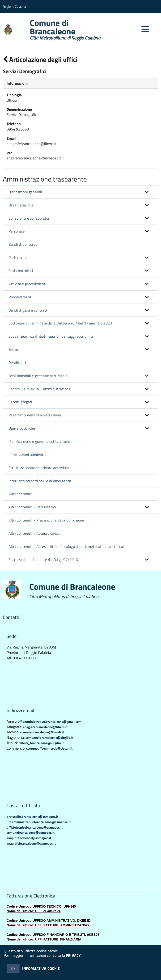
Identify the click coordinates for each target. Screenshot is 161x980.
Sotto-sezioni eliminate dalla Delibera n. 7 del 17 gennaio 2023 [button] (60, 323)
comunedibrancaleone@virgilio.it (49, 737)
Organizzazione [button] (21, 205)
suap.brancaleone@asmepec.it (29, 838)
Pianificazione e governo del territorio (39, 441)
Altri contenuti (21, 494)
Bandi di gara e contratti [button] (28, 310)
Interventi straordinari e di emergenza (40, 481)
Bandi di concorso (23, 244)
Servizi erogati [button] (20, 402)
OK (13, 969)
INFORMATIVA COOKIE (41, 968)
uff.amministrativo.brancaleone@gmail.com (49, 721)
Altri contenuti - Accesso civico (34, 533)
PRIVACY (73, 955)
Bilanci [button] (14, 349)
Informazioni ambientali (28, 454)
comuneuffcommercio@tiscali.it (49, 748)
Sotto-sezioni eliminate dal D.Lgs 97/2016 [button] (43, 560)
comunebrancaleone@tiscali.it (42, 732)
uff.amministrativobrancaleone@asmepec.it (39, 822)
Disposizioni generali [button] (25, 192)
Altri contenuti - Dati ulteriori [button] (33, 507)
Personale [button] (17, 231)
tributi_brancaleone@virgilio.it (41, 743)
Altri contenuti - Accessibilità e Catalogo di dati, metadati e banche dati (67, 546)
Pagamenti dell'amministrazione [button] (35, 415)
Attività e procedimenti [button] (28, 284)
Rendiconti (17, 363)
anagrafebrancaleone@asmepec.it (31, 843)
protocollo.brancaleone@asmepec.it (32, 816)
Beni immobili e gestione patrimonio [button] (38, 376)
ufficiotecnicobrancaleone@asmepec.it (35, 827)
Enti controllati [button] (21, 271)
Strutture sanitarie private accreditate (40, 468)
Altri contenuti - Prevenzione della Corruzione (46, 520)
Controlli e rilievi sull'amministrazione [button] (40, 389)
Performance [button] (19, 257)
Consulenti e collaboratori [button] (30, 218)
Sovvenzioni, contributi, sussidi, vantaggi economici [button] (51, 336)
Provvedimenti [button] (20, 297)
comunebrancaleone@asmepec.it (31, 832)
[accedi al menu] (145, 29)
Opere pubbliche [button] (22, 428)
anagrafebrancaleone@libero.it (45, 727)
